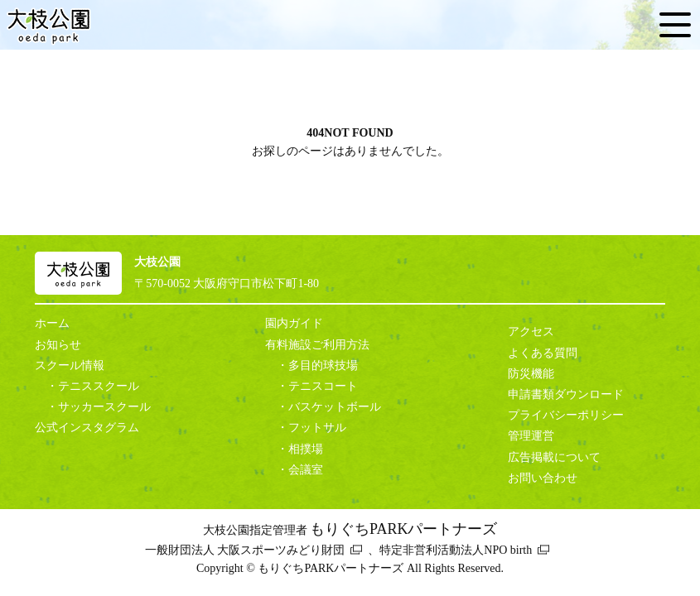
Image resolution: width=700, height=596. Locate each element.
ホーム (52, 323)
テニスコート (323, 386)
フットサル (317, 428)
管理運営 (531, 436)
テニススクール (99, 386)
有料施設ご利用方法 (317, 345)
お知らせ (58, 345)
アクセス (531, 332)
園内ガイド (294, 323)
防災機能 (531, 374)
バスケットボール (335, 407)
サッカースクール (104, 407)
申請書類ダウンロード (566, 394)
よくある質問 (543, 353)
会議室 (306, 470)
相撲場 (306, 449)
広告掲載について (554, 457)
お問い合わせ (543, 478)
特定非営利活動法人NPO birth (456, 550)
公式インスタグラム (87, 428)
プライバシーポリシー (566, 415)
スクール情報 (70, 365)
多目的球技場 (323, 365)
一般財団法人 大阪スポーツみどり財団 (245, 550)
